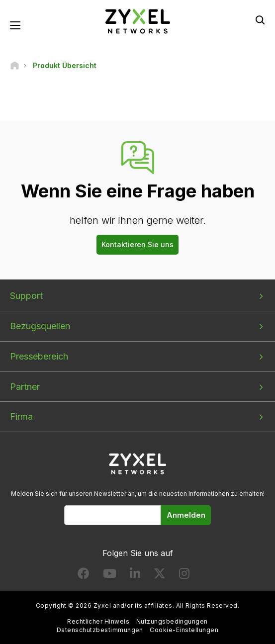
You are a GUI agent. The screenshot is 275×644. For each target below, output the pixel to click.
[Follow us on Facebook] (84, 576)
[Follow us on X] (160, 576)
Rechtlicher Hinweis (98, 621)
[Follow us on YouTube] (110, 576)
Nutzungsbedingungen (172, 621)
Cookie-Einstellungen (184, 630)
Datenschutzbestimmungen (100, 630)
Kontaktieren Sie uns (137, 244)
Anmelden (186, 515)
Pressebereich (39, 356)
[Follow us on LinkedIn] (135, 576)
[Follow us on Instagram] (184, 576)
